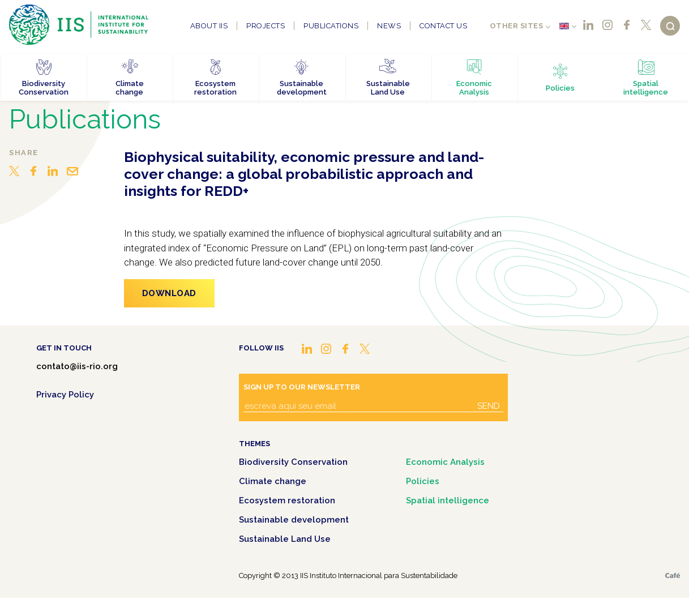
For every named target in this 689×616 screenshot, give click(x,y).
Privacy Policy (65, 395)
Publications (331, 26)
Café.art (673, 576)
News (389, 26)
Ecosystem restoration (287, 500)
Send (489, 406)
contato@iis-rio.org (77, 366)
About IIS (209, 26)
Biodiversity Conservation (293, 462)
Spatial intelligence (448, 500)
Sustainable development (294, 520)
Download (169, 293)
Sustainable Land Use (285, 539)
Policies (423, 481)
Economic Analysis (445, 462)
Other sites (517, 26)
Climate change (273, 481)
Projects (266, 26)
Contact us (443, 26)
